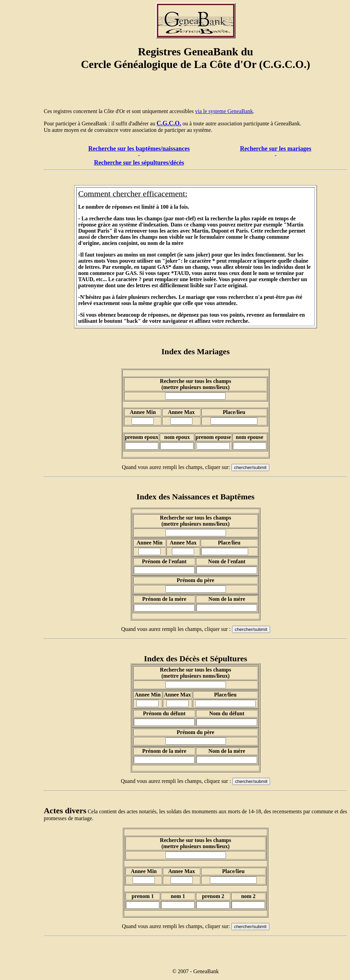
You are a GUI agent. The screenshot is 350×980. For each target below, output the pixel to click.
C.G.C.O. (169, 123)
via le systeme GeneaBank (224, 111)
